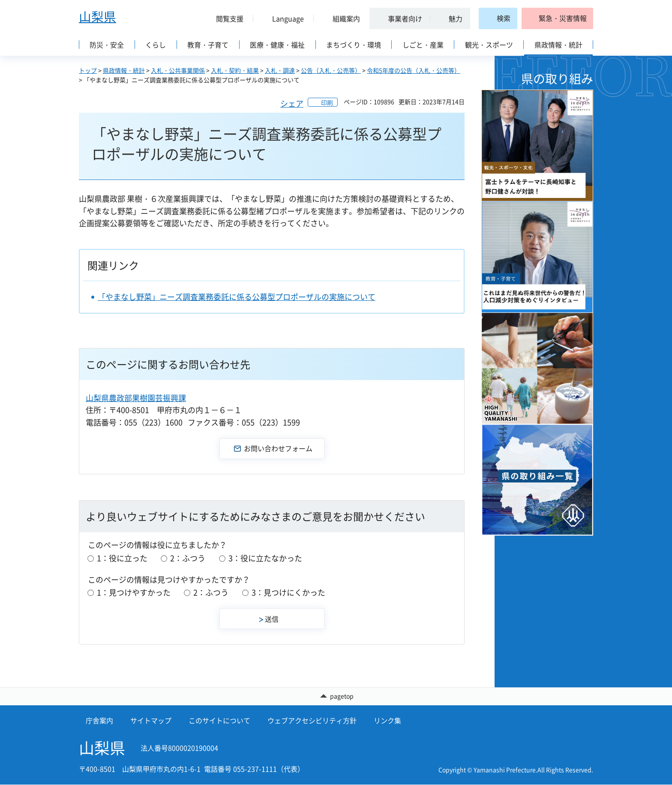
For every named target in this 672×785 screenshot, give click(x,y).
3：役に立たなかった (265, 558)
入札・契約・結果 (235, 70)
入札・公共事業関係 (178, 70)
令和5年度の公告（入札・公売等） (414, 70)
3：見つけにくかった (288, 592)
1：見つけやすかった (134, 592)
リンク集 (387, 720)
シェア (292, 103)
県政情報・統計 (124, 70)
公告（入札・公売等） (331, 70)
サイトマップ (151, 720)
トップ (88, 70)
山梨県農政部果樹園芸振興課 (136, 398)
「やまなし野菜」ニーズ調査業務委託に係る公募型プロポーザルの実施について (237, 297)
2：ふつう (188, 558)
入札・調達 (280, 70)
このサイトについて (219, 720)
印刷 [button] (327, 102)
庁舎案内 (99, 720)
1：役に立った (122, 558)
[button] (226, 18)
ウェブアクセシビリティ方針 (312, 720)
